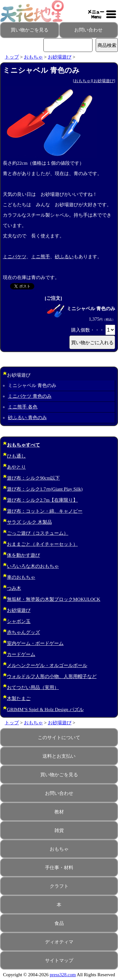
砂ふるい (64, 257)
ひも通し (16, 456)
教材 (59, 812)
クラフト (59, 886)
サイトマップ (59, 960)
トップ (12, 57)
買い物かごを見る (30, 30)
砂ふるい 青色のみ (27, 418)
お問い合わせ (88, 30)
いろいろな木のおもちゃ (33, 566)
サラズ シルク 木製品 (29, 522)
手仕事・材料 (59, 868)
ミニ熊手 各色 (23, 407)
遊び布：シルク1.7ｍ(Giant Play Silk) (45, 489)
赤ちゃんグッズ (23, 632)
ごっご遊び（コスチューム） (38, 533)
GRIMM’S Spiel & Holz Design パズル (45, 709)
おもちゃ (33, 57)
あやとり (16, 467)
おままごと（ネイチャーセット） (42, 544)
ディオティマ (59, 942)
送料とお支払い (59, 756)
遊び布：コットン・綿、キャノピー (45, 511)
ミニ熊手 (41, 257)
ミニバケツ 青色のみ (30, 396)
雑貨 (59, 830)
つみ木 (14, 588)
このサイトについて (59, 738)
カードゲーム (21, 654)
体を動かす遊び (23, 555)
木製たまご (19, 698)
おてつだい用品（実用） (33, 687)
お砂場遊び (60, 57)
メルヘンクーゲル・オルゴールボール (47, 665)
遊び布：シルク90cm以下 (33, 478)
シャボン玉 (19, 621)
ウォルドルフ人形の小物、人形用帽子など (52, 676)
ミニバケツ (15, 257)
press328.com (63, 975)
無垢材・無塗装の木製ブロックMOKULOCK (54, 599)
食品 (59, 923)
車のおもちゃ (21, 577)
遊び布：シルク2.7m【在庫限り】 (42, 500)
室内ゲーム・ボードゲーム (35, 643)
